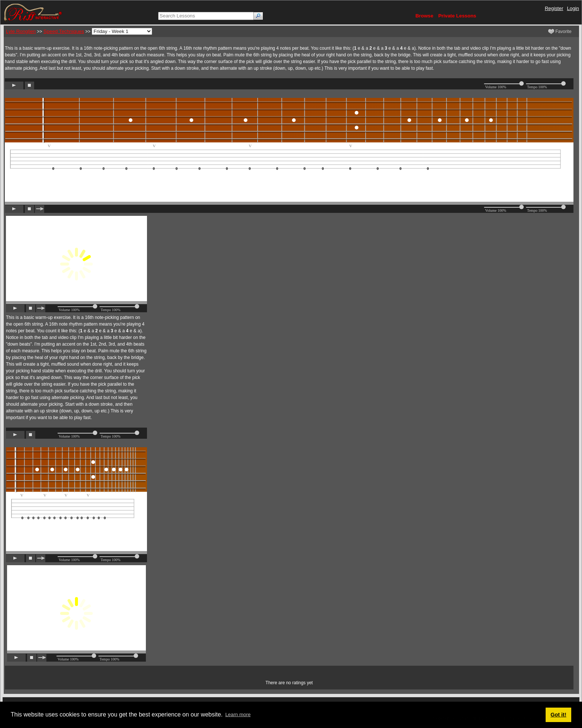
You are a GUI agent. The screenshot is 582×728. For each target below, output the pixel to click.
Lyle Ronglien (21, 31)
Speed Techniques (64, 31)
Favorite (560, 32)
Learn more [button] (238, 714)
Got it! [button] (558, 715)
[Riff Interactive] (33, 12)
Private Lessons (457, 16)
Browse (424, 16)
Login (573, 8)
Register (554, 8)
